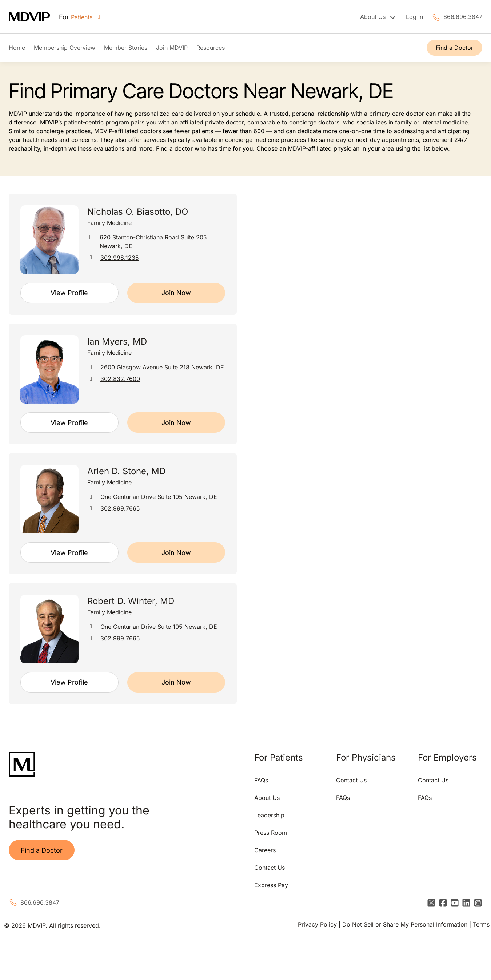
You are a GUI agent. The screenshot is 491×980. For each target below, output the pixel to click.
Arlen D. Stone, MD (126, 471)
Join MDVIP (172, 48)
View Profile (69, 293)
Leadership (269, 815)
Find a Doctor (454, 48)
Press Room (271, 833)
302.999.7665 (120, 508)
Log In (414, 17)
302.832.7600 (120, 379)
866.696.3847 (463, 17)
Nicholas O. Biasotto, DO (138, 212)
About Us (267, 798)
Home (17, 48)
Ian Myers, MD (117, 342)
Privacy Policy (317, 924)
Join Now (176, 293)
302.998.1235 (120, 258)
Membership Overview (65, 48)
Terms (481, 924)
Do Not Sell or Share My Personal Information (405, 924)
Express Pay (271, 885)
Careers (265, 850)
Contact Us (270, 868)
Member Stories (126, 48)
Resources (211, 48)
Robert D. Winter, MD (131, 601)
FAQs (261, 780)
